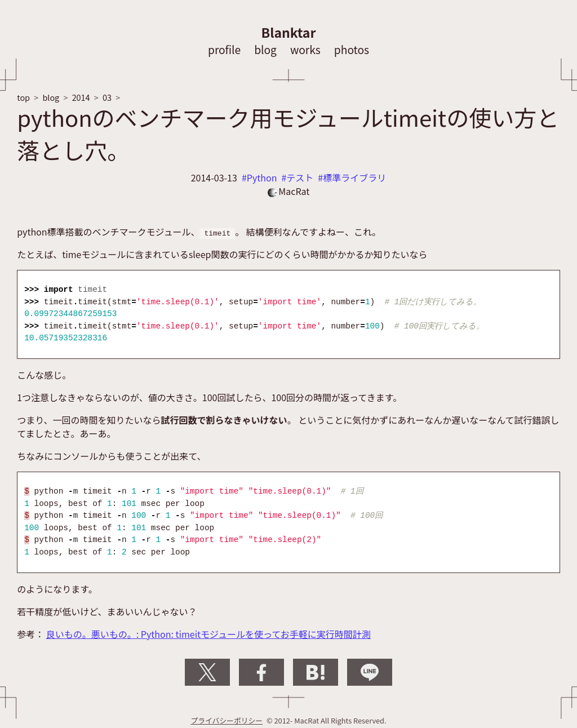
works (305, 50)
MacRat (289, 191)
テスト (300, 177)
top (23, 97)
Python (262, 177)
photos (352, 50)
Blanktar (289, 32)
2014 (81, 97)
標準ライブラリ (354, 177)
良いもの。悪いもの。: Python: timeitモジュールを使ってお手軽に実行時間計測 (208, 634)
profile (224, 50)
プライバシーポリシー (227, 720)
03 (107, 97)
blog (265, 50)
